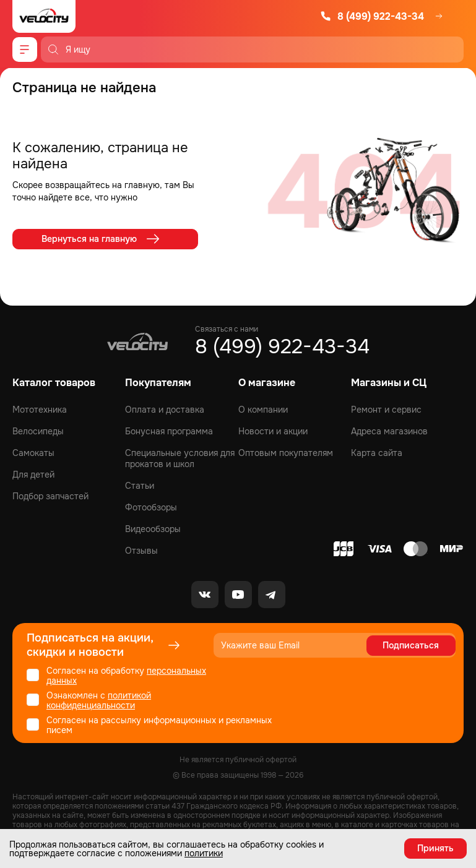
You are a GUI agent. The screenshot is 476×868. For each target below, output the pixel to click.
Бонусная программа (169, 431)
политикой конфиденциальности (99, 700)
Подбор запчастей (50, 496)
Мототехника (40, 410)
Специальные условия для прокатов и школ (180, 458)
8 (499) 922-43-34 (372, 16)
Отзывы (141, 551)
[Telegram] (272, 595)
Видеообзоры (153, 529)
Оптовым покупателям (286, 453)
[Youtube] (238, 595)
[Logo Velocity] (44, 16)
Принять (435, 848)
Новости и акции (273, 431)
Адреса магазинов (389, 431)
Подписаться (411, 645)
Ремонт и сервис (386, 410)
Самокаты (33, 453)
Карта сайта (377, 453)
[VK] (205, 595)
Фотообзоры (151, 507)
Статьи (140, 486)
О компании (263, 410)
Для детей (33, 475)
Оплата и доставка (165, 410)
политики (204, 853)
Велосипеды (38, 431)
